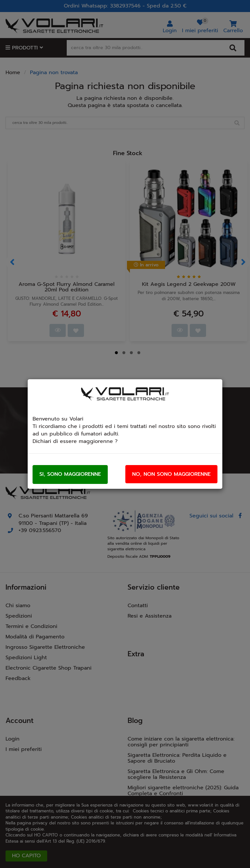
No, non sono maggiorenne (171, 474)
